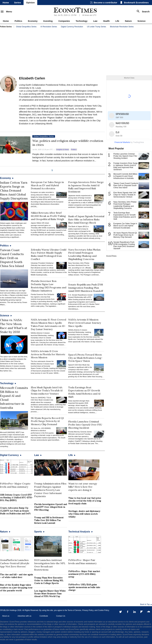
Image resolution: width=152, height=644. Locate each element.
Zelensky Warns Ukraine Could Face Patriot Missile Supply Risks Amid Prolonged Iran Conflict (49, 254)
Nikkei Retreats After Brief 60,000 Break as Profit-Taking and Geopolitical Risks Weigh (48, 216)
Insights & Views (63, 149)
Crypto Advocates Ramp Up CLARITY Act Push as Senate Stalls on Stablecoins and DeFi (15, 511)
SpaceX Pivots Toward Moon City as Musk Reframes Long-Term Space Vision (85, 358)
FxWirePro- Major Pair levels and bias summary (82, 562)
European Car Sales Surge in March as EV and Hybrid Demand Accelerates (47, 185)
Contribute (44, 616)
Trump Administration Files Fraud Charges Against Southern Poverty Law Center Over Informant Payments (50, 490)
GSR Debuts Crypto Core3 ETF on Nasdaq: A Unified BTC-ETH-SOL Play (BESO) (16, 498)
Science (141, 21)
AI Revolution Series (49, 27)
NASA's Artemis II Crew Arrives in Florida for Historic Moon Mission (48, 354)
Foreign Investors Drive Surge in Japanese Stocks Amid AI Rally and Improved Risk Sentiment (86, 187)
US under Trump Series (96, 27)
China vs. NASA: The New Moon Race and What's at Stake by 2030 (14, 326)
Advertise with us (24, 616)
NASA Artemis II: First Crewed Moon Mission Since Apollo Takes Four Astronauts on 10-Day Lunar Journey (48, 324)
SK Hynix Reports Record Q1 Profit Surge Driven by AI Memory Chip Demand (47, 421)
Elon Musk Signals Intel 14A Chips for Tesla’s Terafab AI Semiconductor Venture (47, 391)
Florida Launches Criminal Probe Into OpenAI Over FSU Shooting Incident (85, 425)
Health (106, 21)
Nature (128, 21)
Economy (33, 21)
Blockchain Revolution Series (122, 27)
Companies (64, 21)
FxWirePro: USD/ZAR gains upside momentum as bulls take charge (84, 587)
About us (6, 616)
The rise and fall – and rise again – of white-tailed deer (16, 576)
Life (117, 21)
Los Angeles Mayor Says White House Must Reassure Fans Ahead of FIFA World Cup (50, 594)
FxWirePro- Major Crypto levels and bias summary (15, 485)
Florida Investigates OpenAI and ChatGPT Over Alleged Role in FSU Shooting (51, 507)
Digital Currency (11, 455)
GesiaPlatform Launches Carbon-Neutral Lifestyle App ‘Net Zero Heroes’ (15, 563)
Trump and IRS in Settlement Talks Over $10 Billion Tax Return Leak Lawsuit (49, 520)
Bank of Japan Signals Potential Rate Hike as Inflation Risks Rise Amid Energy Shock (86, 219)
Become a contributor (105, 3)
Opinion (30, 3)
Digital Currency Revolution (72, 27)
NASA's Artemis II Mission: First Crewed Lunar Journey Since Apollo (85, 323)
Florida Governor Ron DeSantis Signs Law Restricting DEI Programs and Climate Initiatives (49, 286)
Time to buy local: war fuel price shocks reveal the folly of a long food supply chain (85, 501)
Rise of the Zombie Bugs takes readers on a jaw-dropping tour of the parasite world (16, 588)
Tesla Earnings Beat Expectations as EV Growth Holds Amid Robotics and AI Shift (84, 392)
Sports (39, 532)
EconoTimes (111, 256)
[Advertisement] (76, 52)
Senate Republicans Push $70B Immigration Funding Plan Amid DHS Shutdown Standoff (86, 288)
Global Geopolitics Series (26, 27)
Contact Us (61, 616)
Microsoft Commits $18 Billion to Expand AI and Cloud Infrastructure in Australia (125, 176)
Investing (48, 21)
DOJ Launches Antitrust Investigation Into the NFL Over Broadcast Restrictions (50, 565)
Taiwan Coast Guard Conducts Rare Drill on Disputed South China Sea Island (12, 258)
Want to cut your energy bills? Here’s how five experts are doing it (83, 487)
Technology (82, 21)
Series (18, 3)
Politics (18, 21)
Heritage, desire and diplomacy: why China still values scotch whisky (84, 514)
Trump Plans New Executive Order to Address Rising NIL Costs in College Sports (49, 580)
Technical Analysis (81, 532)
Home (6, 3)
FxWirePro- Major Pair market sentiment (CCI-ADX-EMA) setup (84, 574)
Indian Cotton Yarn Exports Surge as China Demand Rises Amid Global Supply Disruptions (14, 190)
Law (95, 21)
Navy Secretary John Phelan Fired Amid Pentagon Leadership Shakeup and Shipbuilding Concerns (84, 254)
